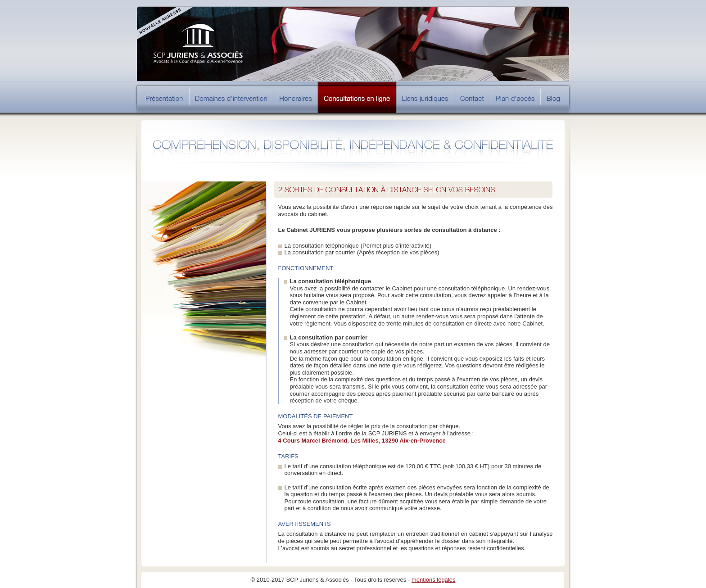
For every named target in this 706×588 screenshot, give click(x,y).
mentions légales (434, 580)
